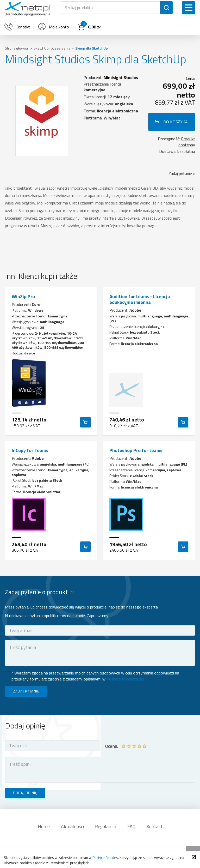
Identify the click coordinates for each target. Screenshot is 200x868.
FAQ (131, 826)
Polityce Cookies (105, 857)
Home (44, 826)
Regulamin (106, 826)
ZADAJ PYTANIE (26, 691)
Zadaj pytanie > (182, 173)
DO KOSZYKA (176, 122)
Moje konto (53, 27)
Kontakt (155, 826)
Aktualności (72, 826)
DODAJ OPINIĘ (25, 793)
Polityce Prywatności (125, 679)
